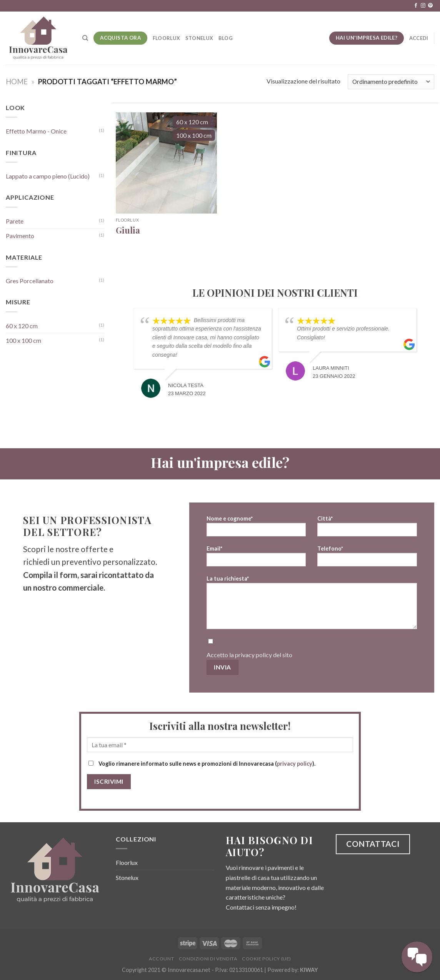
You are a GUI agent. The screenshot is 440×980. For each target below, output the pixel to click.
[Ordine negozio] (391, 82)
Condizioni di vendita (208, 959)
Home (17, 82)
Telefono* (367, 558)
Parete (15, 221)
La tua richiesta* (312, 605)
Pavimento (20, 236)
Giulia (128, 230)
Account (161, 959)
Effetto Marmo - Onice (36, 131)
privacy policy (253, 655)
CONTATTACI (373, 844)
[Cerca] (85, 38)
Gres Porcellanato (30, 281)
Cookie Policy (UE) (267, 959)
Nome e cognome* (256, 528)
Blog (226, 38)
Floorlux (166, 38)
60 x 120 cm (22, 326)
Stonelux (199, 38)
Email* (256, 558)
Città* (367, 528)
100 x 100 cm (23, 340)
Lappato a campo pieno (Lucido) (48, 176)
